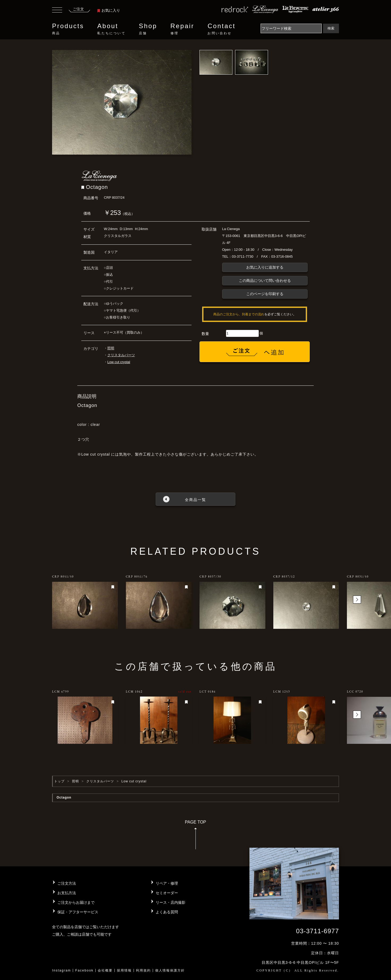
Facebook (84, 970)
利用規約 (143, 970)
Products (68, 29)
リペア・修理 (167, 883)
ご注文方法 (67, 883)
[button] (357, 600)
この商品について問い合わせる (265, 281)
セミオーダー (167, 893)
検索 (331, 28)
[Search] (291, 28)
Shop (148, 29)
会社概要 (105, 970)
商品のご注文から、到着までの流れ (239, 314)
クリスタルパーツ (121, 355)
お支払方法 (67, 893)
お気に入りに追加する (265, 267)
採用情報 (124, 970)
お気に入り (109, 10)
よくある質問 (167, 912)
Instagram (61, 970)
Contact (221, 29)
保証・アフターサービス (78, 912)
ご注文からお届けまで (76, 902)
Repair (182, 29)
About (111, 29)
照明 (111, 348)
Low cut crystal (119, 362)
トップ (59, 781)
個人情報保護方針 (170, 970)
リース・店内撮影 (171, 902)
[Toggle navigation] (57, 11)
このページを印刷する (265, 294)
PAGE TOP (195, 836)
